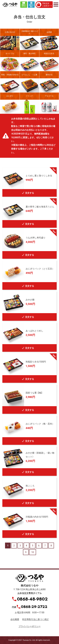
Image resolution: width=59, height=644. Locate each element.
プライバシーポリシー (30, 626)
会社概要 (15, 619)
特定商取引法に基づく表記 (35, 619)
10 (33, 552)
